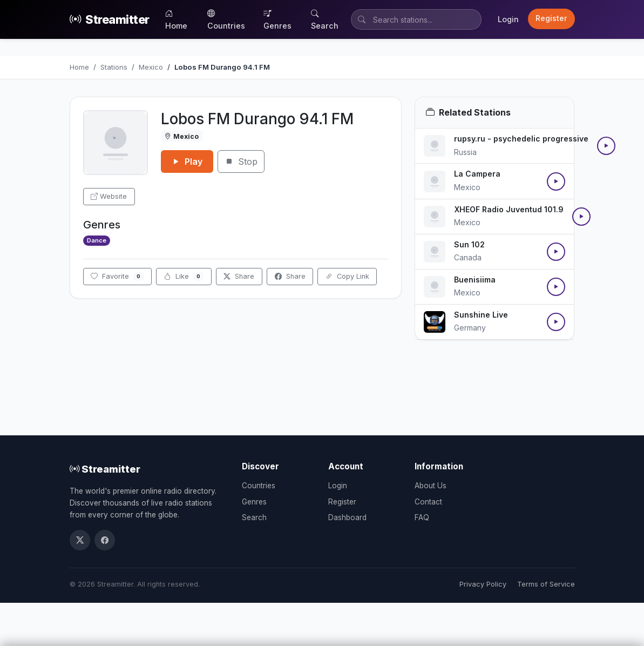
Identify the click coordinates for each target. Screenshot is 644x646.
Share (239, 276)
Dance (97, 240)
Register (551, 18)
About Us (431, 486)
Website (109, 196)
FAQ (422, 517)
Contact (428, 502)
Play (187, 161)
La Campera (477, 174)
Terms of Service (546, 584)
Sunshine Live (481, 315)
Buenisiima (475, 280)
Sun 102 (469, 244)
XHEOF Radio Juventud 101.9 (509, 209)
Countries (226, 19)
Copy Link (347, 276)
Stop (241, 161)
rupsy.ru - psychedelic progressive (521, 139)
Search (325, 19)
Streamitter (110, 20)
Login (508, 19)
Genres (277, 19)
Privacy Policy (483, 584)
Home (176, 19)
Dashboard (347, 517)
